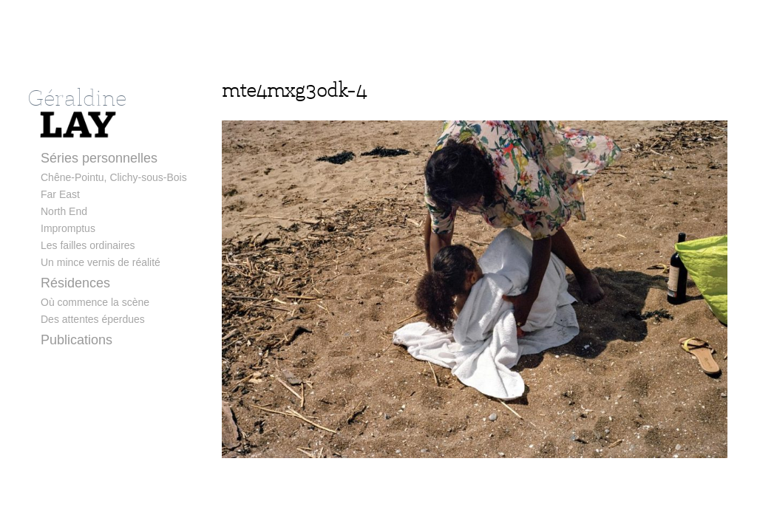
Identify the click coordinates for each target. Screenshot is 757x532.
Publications (77, 340)
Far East (60, 194)
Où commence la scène (95, 302)
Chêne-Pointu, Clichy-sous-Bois (114, 177)
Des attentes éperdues (93, 319)
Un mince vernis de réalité (101, 262)
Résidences (75, 283)
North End (64, 211)
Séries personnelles (99, 158)
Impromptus (68, 228)
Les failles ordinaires (88, 245)
